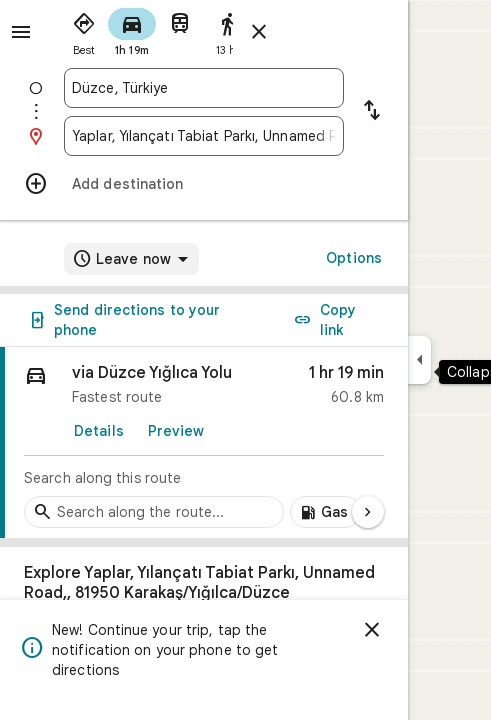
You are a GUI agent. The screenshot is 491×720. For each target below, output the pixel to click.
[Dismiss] (372, 630)
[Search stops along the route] (154, 512)
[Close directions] (259, 32)
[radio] (84, 30)
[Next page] (368, 512)
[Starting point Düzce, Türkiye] (204, 88)
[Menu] (21, 32)
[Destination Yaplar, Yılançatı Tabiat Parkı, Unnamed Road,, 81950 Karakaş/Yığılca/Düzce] (204, 136)
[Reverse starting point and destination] (372, 112)
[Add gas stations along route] (325, 512)
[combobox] (204, 88)
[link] (204, 443)
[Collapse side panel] (419, 360)
